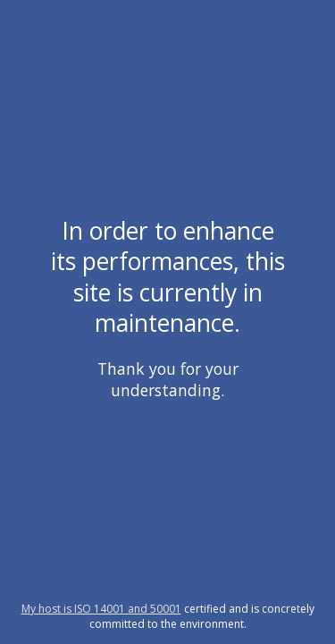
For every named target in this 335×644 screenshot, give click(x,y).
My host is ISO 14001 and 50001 (101, 609)
